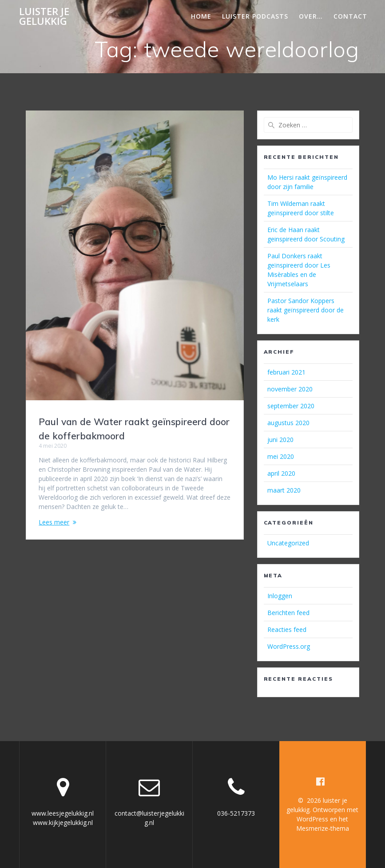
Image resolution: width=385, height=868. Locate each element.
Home (201, 16)
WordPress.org (289, 646)
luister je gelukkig (44, 17)
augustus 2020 (288, 423)
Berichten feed (288, 613)
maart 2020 (284, 490)
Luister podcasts (255, 16)
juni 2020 (280, 440)
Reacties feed (287, 629)
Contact (350, 16)
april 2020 (281, 473)
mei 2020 (281, 456)
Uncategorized (288, 543)
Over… (311, 16)
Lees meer (54, 522)
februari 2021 (286, 372)
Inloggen (280, 596)
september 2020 (291, 406)
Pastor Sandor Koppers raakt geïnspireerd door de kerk (306, 310)
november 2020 (290, 389)
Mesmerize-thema (323, 828)
